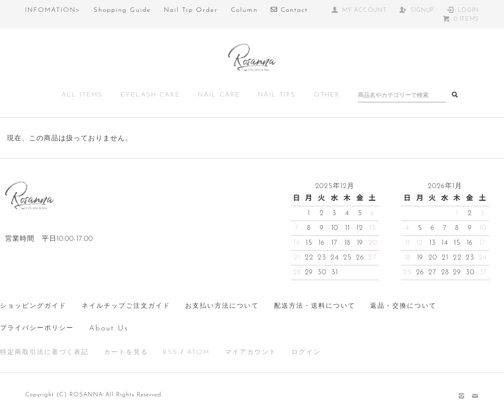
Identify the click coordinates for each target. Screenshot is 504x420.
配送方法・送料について (315, 306)
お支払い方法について (222, 306)
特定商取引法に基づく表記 (44, 352)
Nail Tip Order (191, 10)
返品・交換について (403, 306)
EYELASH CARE (150, 95)
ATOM (198, 352)
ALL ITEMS (82, 95)
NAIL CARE (219, 95)
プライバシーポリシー (37, 328)
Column (244, 10)
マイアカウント (251, 352)
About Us (109, 329)
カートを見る (126, 352)
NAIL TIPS (277, 95)
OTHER (327, 95)
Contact (289, 10)
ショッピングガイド (33, 306)
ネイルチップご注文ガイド (126, 306)
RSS (170, 352)
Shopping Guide (122, 10)
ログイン (306, 352)
